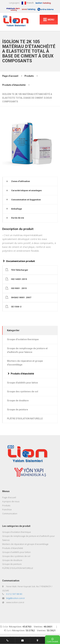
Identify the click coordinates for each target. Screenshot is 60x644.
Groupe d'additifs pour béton (22, 383)
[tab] (30, 182)
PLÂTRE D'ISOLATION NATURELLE (25, 419)
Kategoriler (13, 330)
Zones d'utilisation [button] (21, 181)
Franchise (7, 509)
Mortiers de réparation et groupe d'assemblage (25, 363)
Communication (10, 513)
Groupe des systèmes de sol (23, 392)
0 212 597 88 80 (14, 594)
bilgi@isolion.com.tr (16, 598)
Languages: (14, 3)
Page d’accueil (10, 76)
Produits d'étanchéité (14, 85)
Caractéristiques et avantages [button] (26, 190)
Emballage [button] (17, 209)
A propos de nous (11, 501)
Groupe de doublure (18, 401)
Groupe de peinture (18, 410)
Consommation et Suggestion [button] (26, 200)
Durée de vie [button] (18, 218)
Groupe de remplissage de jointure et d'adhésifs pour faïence (27, 350)
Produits (29, 76)
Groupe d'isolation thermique (23, 339)
